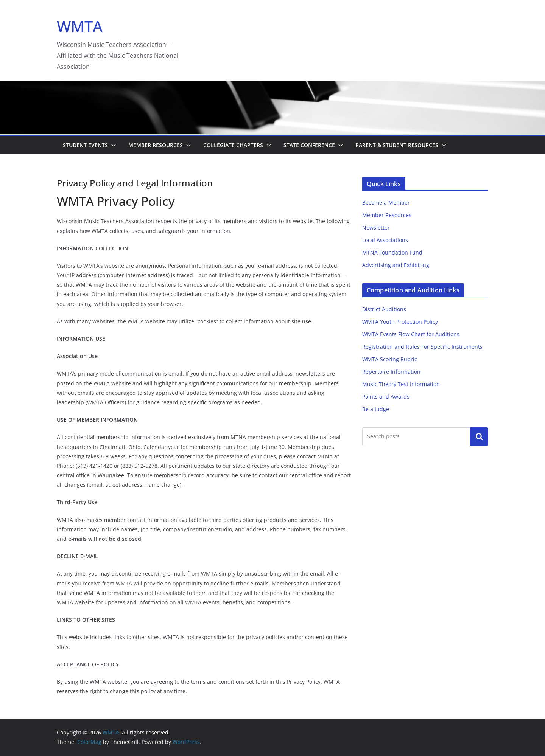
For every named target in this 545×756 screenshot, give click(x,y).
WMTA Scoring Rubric (390, 359)
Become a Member (386, 203)
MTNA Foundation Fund (392, 252)
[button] (112, 145)
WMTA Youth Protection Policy (400, 322)
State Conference (309, 145)
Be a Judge (376, 409)
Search (479, 436)
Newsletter (376, 227)
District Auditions (384, 309)
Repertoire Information (391, 372)
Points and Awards (386, 397)
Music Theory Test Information (401, 384)
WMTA (80, 26)
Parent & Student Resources (397, 145)
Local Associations (385, 240)
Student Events (85, 145)
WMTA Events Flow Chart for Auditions (411, 334)
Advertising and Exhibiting (396, 265)
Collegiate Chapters (233, 145)
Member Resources (156, 145)
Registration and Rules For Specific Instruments (422, 347)
